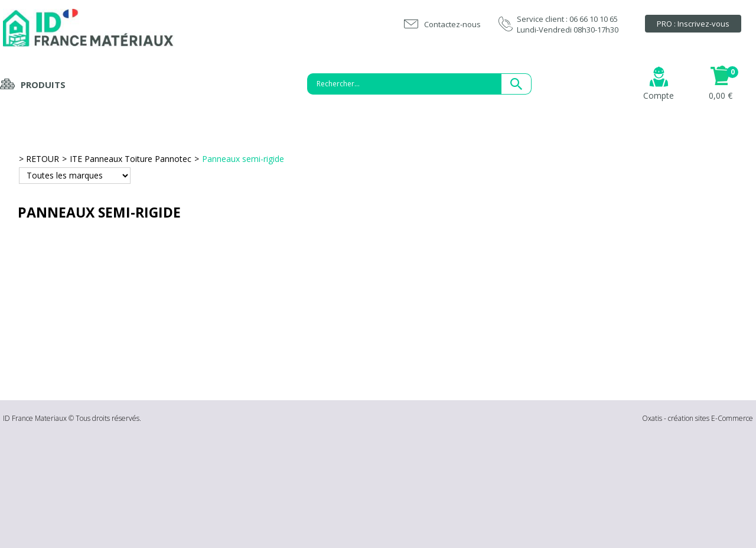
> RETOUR (39, 159)
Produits (43, 85)
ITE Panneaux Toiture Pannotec (131, 159)
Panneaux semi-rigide (243, 159)
